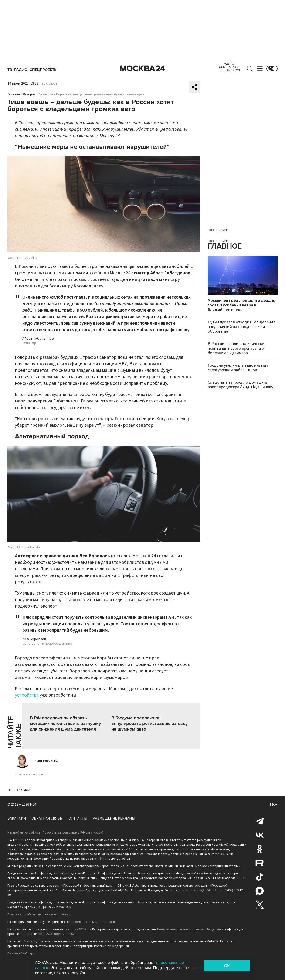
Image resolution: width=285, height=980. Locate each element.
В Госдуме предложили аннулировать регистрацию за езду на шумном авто (149, 724)
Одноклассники (260, 849)
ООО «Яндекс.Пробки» (60, 934)
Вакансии (17, 818)
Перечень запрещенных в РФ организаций (73, 833)
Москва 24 (142, 69)
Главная (14, 94)
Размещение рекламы (114, 818)
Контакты (77, 818)
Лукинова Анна (46, 761)
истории (39, 774)
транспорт (23, 774)
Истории (29, 94)
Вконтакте (260, 835)
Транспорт (49, 84)
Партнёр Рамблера (21, 953)
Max (260, 891)
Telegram (260, 821)
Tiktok (260, 877)
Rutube (260, 863)
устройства (27, 695)
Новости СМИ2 (19, 790)
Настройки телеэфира (24, 833)
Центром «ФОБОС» (77, 929)
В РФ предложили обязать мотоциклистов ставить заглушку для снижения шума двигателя (65, 724)
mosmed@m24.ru (201, 890)
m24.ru (20, 840)
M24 (33, 804)
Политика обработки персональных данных (39, 914)
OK (227, 966)
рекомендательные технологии (94, 922)
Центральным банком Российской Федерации (190, 929)
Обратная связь (47, 818)
